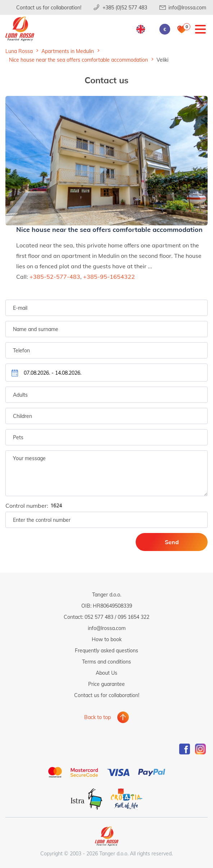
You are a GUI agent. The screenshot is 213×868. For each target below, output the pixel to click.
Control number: (37, 506)
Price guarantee (106, 684)
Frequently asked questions (106, 650)
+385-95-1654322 (109, 276)
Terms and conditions (106, 662)
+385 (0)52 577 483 (125, 7)
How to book (107, 639)
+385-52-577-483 (55, 276)
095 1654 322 (133, 617)
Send (172, 542)
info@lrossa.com (187, 7)
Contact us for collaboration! (49, 7)
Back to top (98, 717)
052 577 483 (99, 617)
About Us (106, 673)
